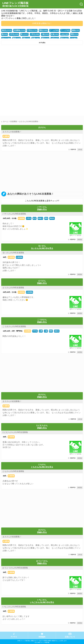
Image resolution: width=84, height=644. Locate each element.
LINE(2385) (65, 34)
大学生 (29, 218)
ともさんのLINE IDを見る (42, 467)
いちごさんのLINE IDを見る (42, 602)
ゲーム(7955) (54, 30)
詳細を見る (42, 209)
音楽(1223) (26, 38)
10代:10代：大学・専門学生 (13, 331)
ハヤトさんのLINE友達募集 (14, 214)
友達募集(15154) (19, 30)
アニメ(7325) (65, 30)
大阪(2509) (45, 34)
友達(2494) (55, 34)
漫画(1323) (16, 38)
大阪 (46, 331)
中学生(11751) (32, 30)
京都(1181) (36, 38)
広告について (70, 637)
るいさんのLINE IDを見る (42, 248)
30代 (5, 257)
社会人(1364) (6, 38)
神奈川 (40, 218)
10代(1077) (55, 38)
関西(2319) (74, 34)
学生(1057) (64, 38)
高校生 (52, 218)
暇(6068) (5, 34)
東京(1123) (45, 38)
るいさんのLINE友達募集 (13, 253)
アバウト (14, 637)
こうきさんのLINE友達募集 (14, 326)
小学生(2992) (35, 34)
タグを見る (42, 43)
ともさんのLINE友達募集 (13, 471)
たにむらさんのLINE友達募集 (15, 432)
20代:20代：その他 (10, 218)
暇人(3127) (24, 34)
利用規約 (42, 637)
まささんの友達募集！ (12, 132)
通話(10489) (43, 30)
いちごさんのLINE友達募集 (14, 607)
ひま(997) (74, 38)
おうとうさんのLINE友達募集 (15, 568)
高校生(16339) (7, 30)
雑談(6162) (76, 30)
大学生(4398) (14, 34)
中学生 (35, 331)
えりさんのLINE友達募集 (13, 288)
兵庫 (41, 331)
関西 (51, 331)
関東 (46, 218)
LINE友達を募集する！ (42, 23)
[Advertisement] (42, 64)
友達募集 (6, 136)
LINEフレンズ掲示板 (15, 4)
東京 (35, 218)
